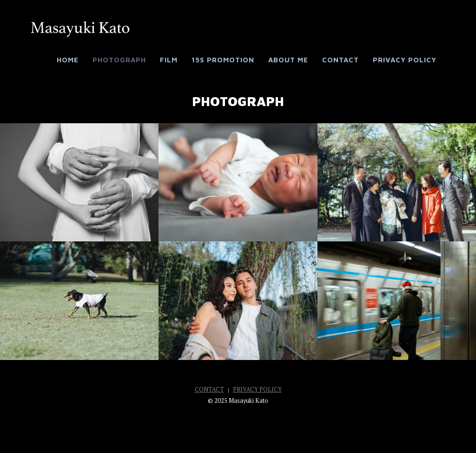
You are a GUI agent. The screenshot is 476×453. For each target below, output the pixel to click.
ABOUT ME (288, 60)
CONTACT (340, 60)
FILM (169, 60)
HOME (68, 60)
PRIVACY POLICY (405, 60)
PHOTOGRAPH (119, 60)
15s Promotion (223, 60)
